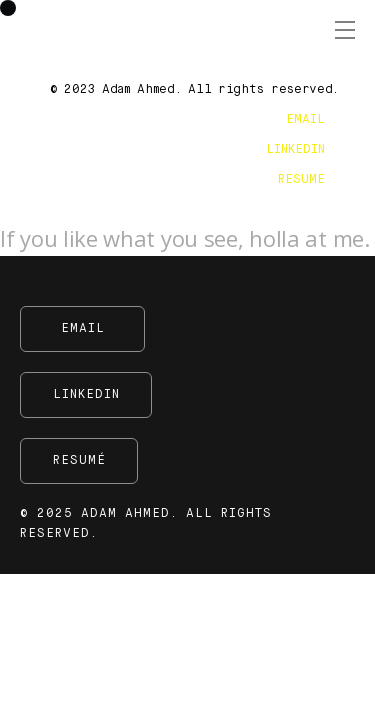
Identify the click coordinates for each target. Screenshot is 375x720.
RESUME (301, 180)
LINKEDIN (295, 150)
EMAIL (305, 120)
